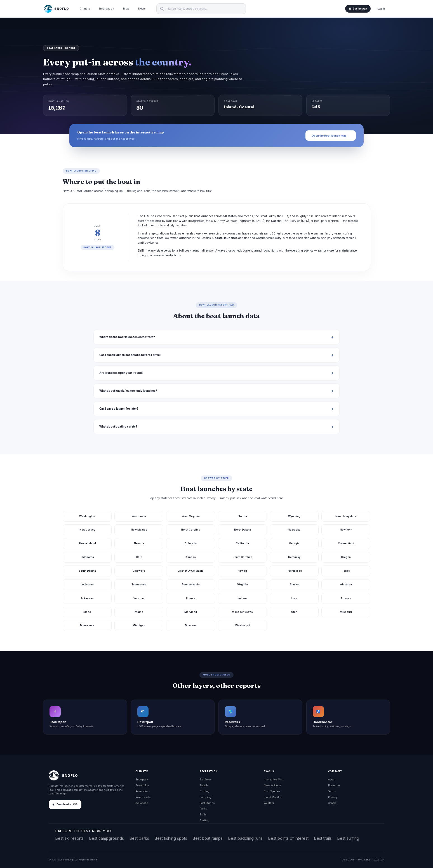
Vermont (139, 598)
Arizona (346, 598)
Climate (85, 9)
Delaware (139, 571)
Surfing (204, 820)
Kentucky (294, 557)
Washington (87, 516)
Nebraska (294, 530)
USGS (351, 860)
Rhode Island (87, 543)
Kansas (191, 557)
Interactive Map (274, 779)
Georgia (294, 543)
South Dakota (87, 571)
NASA (376, 860)
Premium (334, 785)
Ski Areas (206, 779)
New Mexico (139, 530)
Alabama (346, 584)
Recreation (107, 9)
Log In (381, 9)
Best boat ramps (208, 838)
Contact (333, 803)
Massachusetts (242, 612)
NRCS (367, 860)
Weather (269, 803)
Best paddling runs (245, 838)
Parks (203, 809)
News (142, 9)
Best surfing (348, 838)
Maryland (191, 612)
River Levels (143, 797)
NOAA (359, 860)
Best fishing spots (171, 838)
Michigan (139, 625)
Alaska (294, 584)
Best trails (323, 838)
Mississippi (242, 625)
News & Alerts (272, 785)
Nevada (139, 543)
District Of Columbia (191, 571)
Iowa (294, 598)
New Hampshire (346, 516)
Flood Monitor (273, 797)
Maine (139, 612)
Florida (242, 516)
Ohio (139, 557)
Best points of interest (288, 838)
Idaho (87, 612)
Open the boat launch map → (331, 136)
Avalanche (142, 803)
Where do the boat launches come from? (127, 337)
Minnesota (87, 625)
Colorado (191, 543)
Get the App (358, 9)
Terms (332, 791)
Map (126, 9)
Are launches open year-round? (121, 373)
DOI (382, 860)
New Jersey (87, 530)
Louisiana (87, 584)
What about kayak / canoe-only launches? (128, 391)
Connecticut (346, 543)
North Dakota (243, 530)
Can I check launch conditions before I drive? (130, 355)
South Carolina (242, 557)
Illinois (191, 598)
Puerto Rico (294, 571)
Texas (346, 571)
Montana (191, 625)
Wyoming (294, 516)
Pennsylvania (191, 584)
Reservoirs (142, 791)
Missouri (346, 612)
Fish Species (272, 791)
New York (346, 530)
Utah (294, 612)
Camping (205, 797)
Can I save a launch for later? (119, 409)
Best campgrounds (107, 838)
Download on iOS (65, 804)
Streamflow (142, 785)
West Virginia (191, 516)
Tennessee (139, 584)
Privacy (333, 797)
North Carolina (191, 530)
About (332, 779)
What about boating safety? (118, 427)
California (242, 543)
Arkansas (87, 598)
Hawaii (242, 571)
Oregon (346, 557)
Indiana (243, 598)
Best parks (139, 838)
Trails (203, 814)
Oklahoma (87, 557)
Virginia (243, 584)
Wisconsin (139, 516)
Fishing (205, 791)
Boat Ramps (207, 803)
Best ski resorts (70, 838)
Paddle (204, 785)
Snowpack (142, 779)
